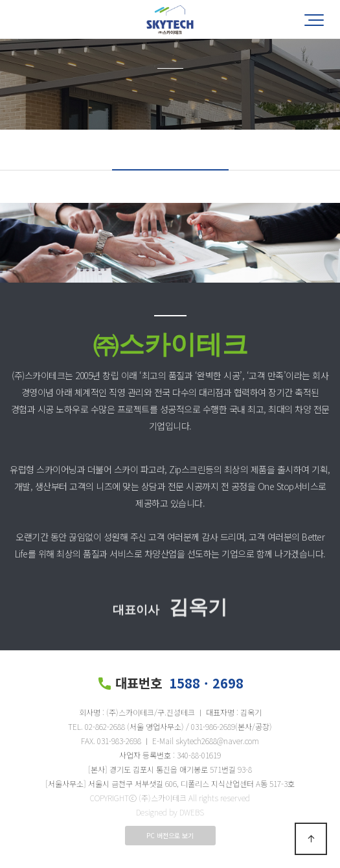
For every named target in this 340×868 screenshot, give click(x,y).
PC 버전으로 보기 (170, 835)
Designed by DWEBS (170, 812)
